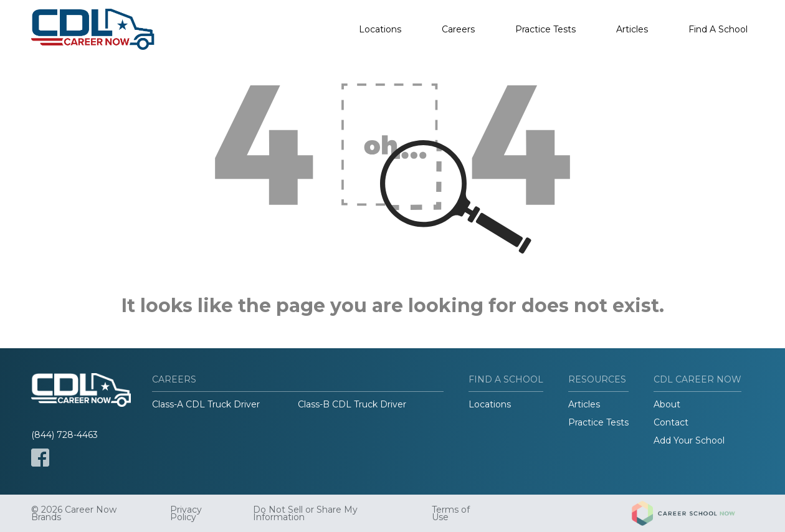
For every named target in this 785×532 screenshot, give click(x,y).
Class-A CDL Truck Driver (206, 404)
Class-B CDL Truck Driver (352, 404)
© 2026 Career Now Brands (74, 513)
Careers (458, 29)
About (667, 404)
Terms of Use (451, 513)
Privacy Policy (186, 513)
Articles (632, 29)
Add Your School (689, 440)
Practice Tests (545, 29)
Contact (671, 422)
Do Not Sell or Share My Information (305, 513)
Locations (380, 29)
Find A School (718, 29)
